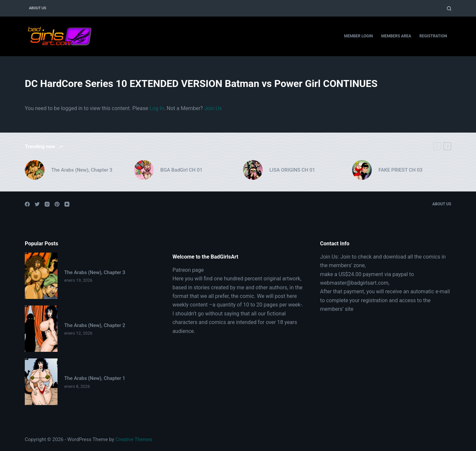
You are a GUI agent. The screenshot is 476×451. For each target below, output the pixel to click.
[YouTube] (67, 204)
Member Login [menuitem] (358, 36)
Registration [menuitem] (433, 36)
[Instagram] (47, 204)
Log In (157, 108)
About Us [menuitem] (38, 8)
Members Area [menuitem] (396, 36)
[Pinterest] (57, 204)
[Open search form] (449, 8)
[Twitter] (37, 204)
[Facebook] (27, 204)
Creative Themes (134, 439)
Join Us (213, 108)
